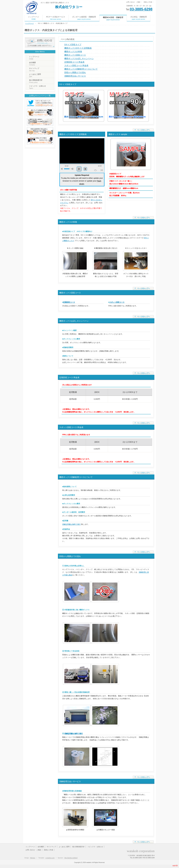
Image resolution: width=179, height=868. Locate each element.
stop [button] (85, 169)
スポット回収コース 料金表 (76, 65)
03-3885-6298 (141, 9)
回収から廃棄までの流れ (75, 72)
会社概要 (32, 64)
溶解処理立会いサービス (75, 76)
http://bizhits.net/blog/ (71, 858)
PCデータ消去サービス (56, 18)
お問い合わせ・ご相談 (133, 2)
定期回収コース (69, 302)
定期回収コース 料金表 (74, 62)
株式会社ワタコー (69, 7)
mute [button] (62, 169)
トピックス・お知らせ (37, 87)
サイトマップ (34, 69)
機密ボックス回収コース (75, 55)
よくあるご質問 (35, 75)
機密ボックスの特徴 (73, 52)
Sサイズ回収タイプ (73, 45)
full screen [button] (102, 170)
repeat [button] (95, 170)
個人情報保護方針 (36, 81)
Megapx (33, 858)
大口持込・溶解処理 (139, 18)
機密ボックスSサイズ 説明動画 (78, 48)
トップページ (34, 18)
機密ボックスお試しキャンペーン (79, 58)
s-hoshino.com (50, 858)
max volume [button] (73, 169)
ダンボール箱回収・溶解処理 (84, 18)
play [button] (79, 169)
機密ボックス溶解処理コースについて (81, 69)
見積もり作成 (148, 2)
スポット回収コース (117, 302)
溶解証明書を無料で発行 (74, 734)
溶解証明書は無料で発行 (71, 524)
